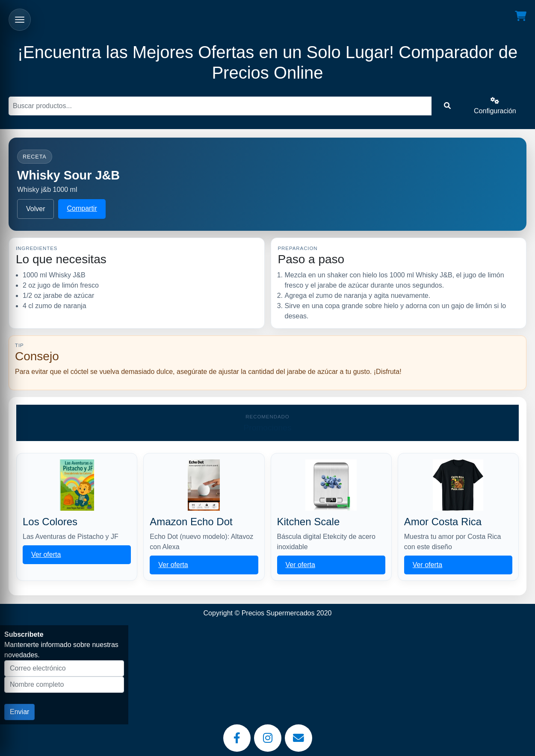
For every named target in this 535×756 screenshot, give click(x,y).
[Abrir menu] (20, 20)
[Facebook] (237, 738)
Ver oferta (46, 554)
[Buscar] (220, 106)
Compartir (82, 208)
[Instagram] (268, 738)
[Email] (299, 738)
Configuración (495, 106)
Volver (35, 209)
